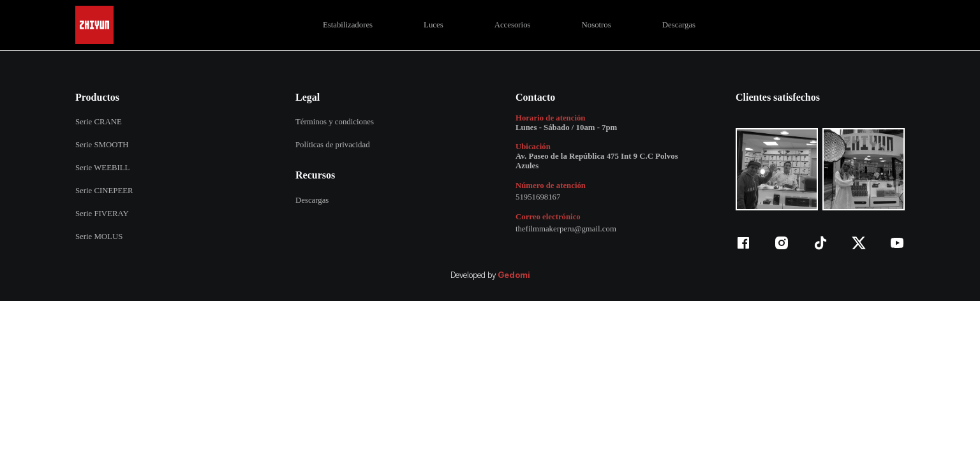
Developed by (490, 276)
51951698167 (538, 197)
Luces (434, 25)
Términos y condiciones (335, 122)
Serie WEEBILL (102, 168)
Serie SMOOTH (102, 145)
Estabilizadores (348, 25)
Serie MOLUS (99, 237)
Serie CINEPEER (104, 191)
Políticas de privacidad (333, 145)
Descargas (679, 25)
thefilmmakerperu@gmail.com (566, 229)
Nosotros (597, 25)
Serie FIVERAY (102, 214)
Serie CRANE (99, 122)
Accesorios (513, 25)
